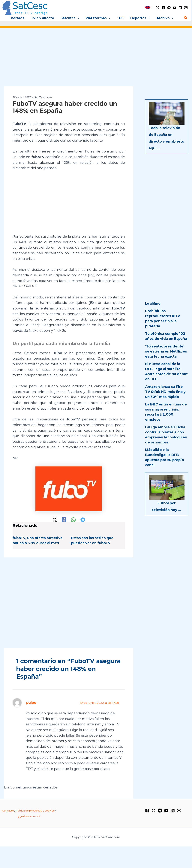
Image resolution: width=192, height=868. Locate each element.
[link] (148, 8)
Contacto (8, 811)
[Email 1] (186, 8)
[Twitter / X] (158, 8)
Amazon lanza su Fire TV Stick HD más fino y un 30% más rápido (165, 392)
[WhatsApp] (73, 520)
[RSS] (180, 8)
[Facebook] (163, 8)
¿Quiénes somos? (29, 816)
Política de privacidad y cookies (35, 811)
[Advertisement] (96, 60)
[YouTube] (175, 8)
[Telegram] (169, 8)
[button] (77, 18)
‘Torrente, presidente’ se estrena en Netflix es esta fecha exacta (166, 351)
